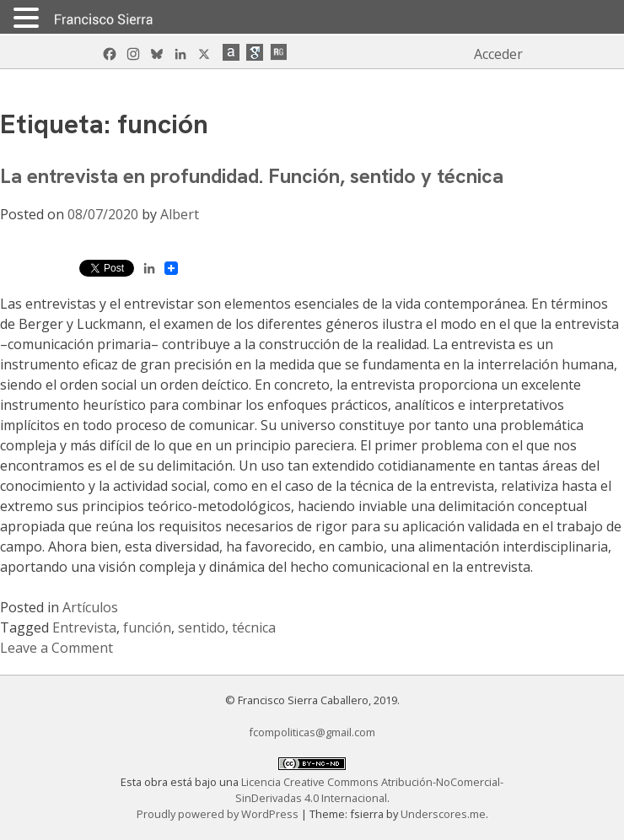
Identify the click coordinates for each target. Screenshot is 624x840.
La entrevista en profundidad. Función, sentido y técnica (252, 176)
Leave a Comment (56, 648)
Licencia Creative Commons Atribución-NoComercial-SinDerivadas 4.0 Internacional (370, 790)
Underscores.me (443, 814)
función (147, 627)
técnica (254, 627)
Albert (180, 214)
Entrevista (84, 627)
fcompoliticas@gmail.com (312, 732)
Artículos (90, 607)
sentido (202, 627)
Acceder (498, 54)
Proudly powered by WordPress (219, 814)
